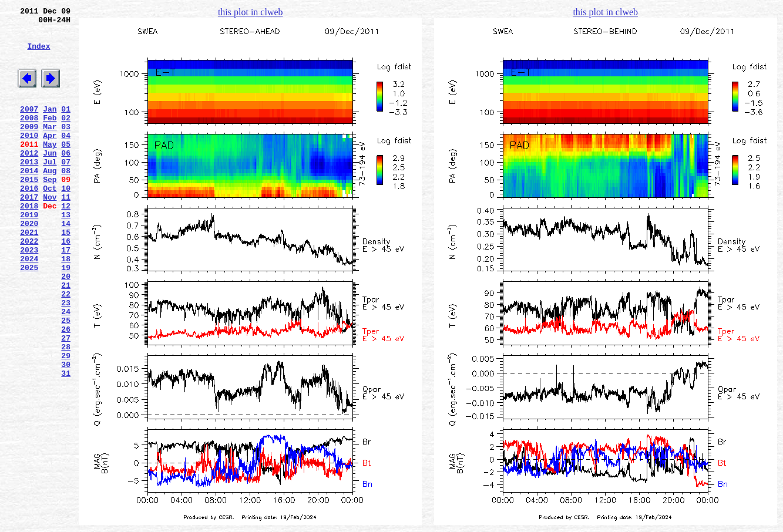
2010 (29, 158)
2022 (29, 285)
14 (66, 264)
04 (66, 158)
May (50, 169)
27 (66, 401)
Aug (50, 200)
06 (66, 179)
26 (66, 390)
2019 (29, 253)
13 (66, 253)
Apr (50, 158)
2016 (29, 221)
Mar (50, 147)
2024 (29, 306)
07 (66, 190)
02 (66, 137)
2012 (29, 179)
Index (38, 55)
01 (66, 126)
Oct (50, 221)
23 (66, 359)
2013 (29, 190)
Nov (50, 232)
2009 (29, 147)
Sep (50, 211)
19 (66, 316)
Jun (50, 179)
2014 (29, 200)
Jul (50, 190)
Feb (50, 137)
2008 (29, 137)
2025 (29, 316)
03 (66, 147)
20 (66, 327)
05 (66, 169)
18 (66, 306)
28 (66, 412)
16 (66, 285)
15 (66, 274)
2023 (29, 295)
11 (66, 232)
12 (66, 243)
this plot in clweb (251, 12)
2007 (29, 126)
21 (66, 338)
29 (66, 422)
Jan (50, 126)
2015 (29, 211)
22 (66, 348)
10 (66, 221)
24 (66, 369)
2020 (29, 264)
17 (66, 295)
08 (66, 200)
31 (66, 443)
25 (66, 380)
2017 (29, 232)
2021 (29, 274)
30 (66, 433)
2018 (29, 243)
